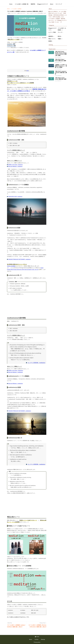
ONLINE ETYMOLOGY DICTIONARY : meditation (20, 411)
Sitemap (43, 639)
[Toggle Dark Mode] (66, 4)
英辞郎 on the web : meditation (16, 370)
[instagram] (65, 4)
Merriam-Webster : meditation (15, 372)
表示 (28, 71)
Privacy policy (37, 642)
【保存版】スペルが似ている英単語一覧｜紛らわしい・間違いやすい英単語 (61, 66)
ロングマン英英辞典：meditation (36, 363)
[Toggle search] (67, 4)
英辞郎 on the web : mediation (15, 165)
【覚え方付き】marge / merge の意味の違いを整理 (61, 78)
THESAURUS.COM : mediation (15, 197)
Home (37, 637)
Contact (36, 639)
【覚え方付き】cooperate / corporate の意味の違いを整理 (61, 73)
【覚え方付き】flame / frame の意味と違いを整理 (60, 60)
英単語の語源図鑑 (11, 266)
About (31, 639)
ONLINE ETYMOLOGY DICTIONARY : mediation (19, 259)
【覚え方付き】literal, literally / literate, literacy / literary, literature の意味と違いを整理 (61, 53)
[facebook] (64, 4)
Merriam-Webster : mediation (15, 166)
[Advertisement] (27, 305)
